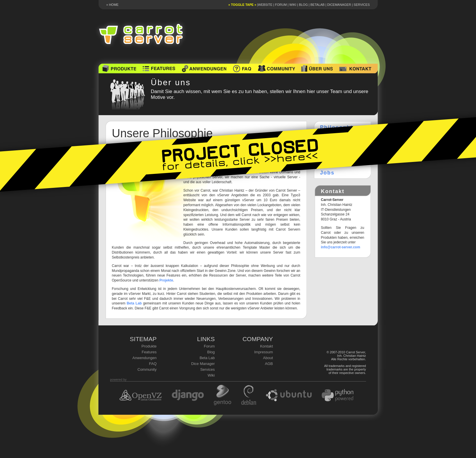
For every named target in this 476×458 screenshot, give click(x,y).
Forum (281, 5)
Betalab (317, 5)
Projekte (166, 280)
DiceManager (339, 5)
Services (362, 5)
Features (149, 352)
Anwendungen (144, 358)
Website (265, 5)
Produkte (149, 346)
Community (147, 369)
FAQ (153, 364)
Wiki (293, 5)
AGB (269, 364)
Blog (303, 5)
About (268, 358)
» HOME (113, 5)
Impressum (263, 352)
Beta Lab (134, 303)
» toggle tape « (242, 5)
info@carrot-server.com (341, 247)
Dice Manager (203, 364)
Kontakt (266, 346)
